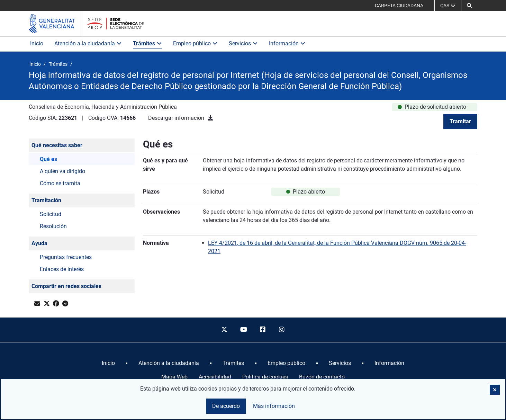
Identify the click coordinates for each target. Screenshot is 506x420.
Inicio (37, 43)
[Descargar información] (210, 118)
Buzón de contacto (322, 377)
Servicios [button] (243, 43)
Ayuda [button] (39, 243)
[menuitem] (108, 363)
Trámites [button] (147, 43)
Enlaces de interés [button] (62, 269)
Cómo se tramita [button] (60, 183)
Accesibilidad (215, 377)
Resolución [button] (53, 226)
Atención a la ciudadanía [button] (88, 43)
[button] (469, 6)
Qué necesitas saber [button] (57, 145)
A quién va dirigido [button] (62, 171)
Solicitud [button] (51, 214)
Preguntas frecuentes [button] (66, 257)
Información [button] (287, 43)
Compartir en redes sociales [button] (66, 286)
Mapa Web (174, 377)
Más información (274, 406)
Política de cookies (265, 377)
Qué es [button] (48, 159)
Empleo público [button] (195, 43)
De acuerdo (226, 406)
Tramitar (460, 121)
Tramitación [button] (46, 200)
